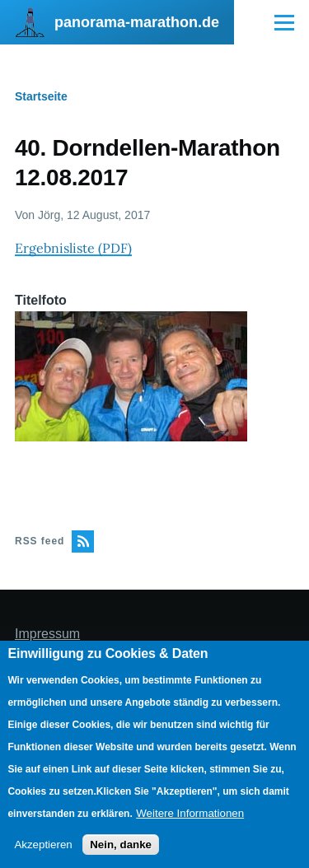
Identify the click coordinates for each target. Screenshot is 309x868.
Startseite (41, 96)
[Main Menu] (284, 22)
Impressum (47, 634)
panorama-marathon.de (137, 22)
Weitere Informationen (190, 813)
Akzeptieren (43, 845)
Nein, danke (121, 845)
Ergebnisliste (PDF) (73, 248)
